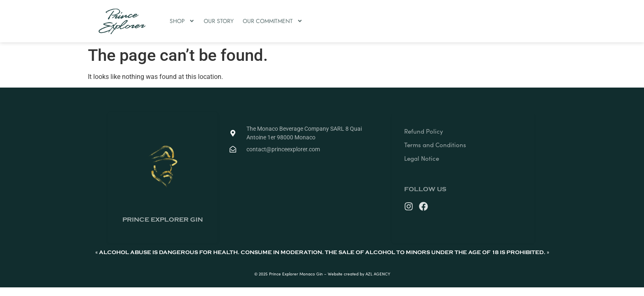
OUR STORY (219, 21)
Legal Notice (422, 158)
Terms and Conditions (435, 145)
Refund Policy (424, 131)
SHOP (182, 21)
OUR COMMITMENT (273, 21)
